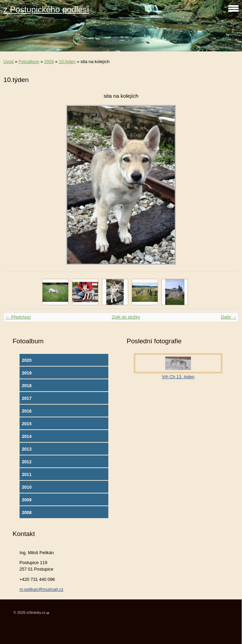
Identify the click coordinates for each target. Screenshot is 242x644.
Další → (229, 317)
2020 (27, 360)
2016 (27, 411)
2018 (27, 386)
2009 (27, 500)
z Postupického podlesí (46, 9)
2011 (27, 474)
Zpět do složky (126, 317)
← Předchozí (18, 317)
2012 (27, 462)
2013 (27, 449)
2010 (27, 487)
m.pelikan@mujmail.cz (41, 589)
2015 (27, 424)
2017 (27, 398)
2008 (49, 62)
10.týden (67, 62)
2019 (27, 373)
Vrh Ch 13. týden (178, 377)
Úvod (9, 62)
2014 (27, 436)
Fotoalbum (29, 62)
